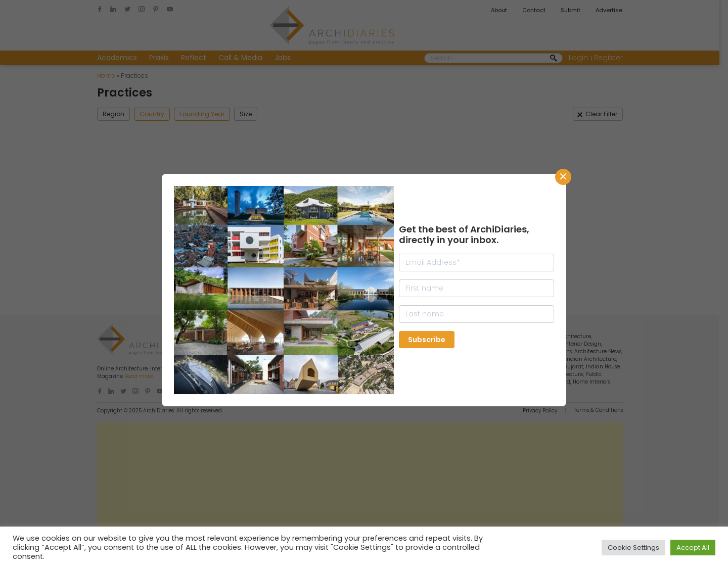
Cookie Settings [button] (633, 548)
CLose (563, 177)
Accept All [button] (693, 548)
